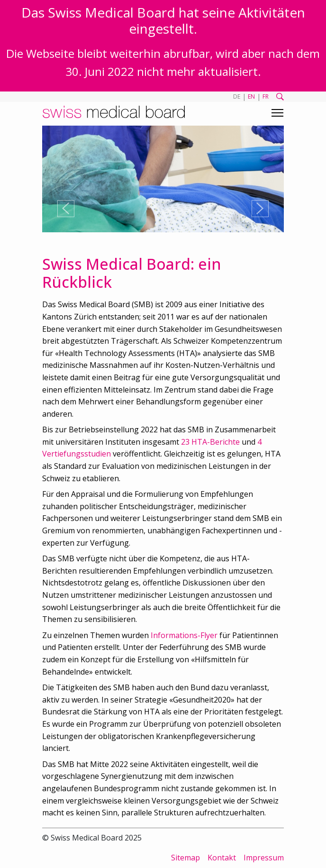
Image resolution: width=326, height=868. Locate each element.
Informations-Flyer (184, 635)
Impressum (264, 858)
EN (251, 96)
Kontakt (222, 858)
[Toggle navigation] (277, 113)
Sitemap (186, 858)
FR (266, 96)
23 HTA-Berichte (210, 442)
